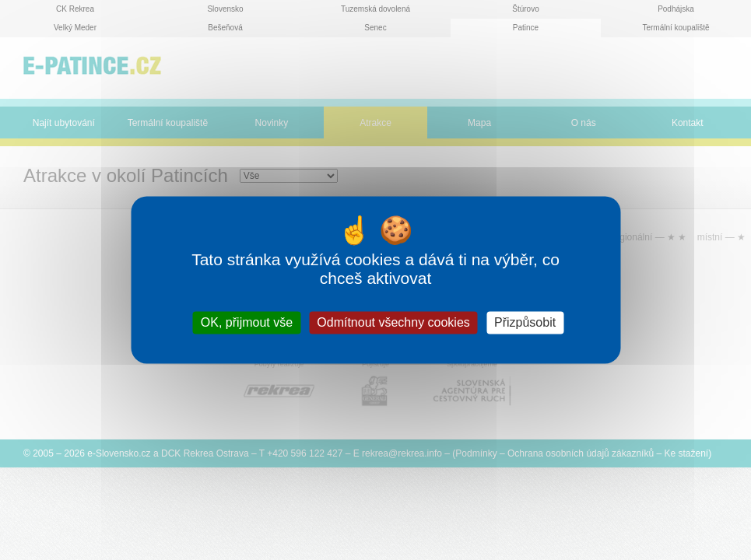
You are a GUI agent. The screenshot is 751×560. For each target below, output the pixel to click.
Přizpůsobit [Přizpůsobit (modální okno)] (525, 322)
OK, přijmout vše (247, 322)
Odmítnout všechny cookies (393, 322)
